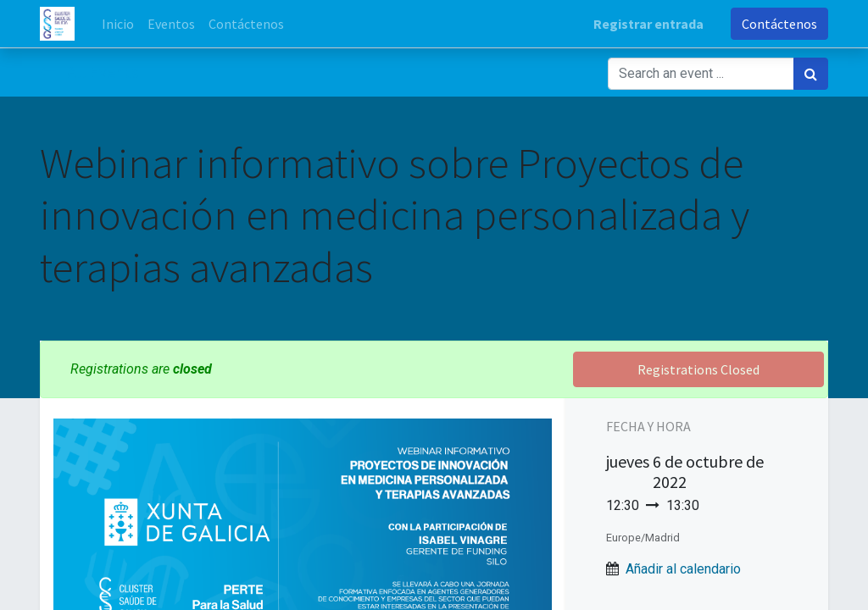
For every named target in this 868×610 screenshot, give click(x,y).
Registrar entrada (648, 24)
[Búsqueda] (811, 74)
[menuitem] (118, 24)
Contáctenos (779, 24)
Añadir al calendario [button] (683, 569)
